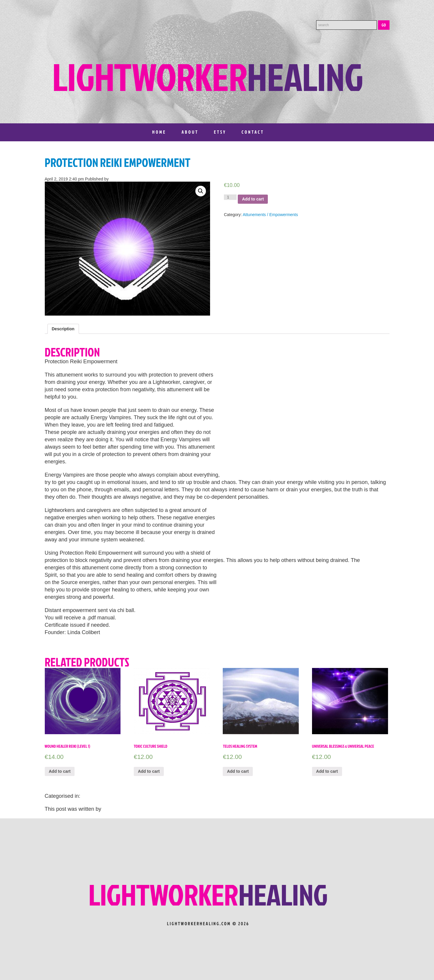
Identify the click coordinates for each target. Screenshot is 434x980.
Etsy (220, 132)
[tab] (63, 329)
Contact (253, 132)
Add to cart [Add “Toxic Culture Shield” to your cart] (149, 771)
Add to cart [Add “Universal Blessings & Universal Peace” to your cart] (327, 771)
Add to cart (253, 199)
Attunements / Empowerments (270, 215)
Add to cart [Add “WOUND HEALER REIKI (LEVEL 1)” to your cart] (60, 771)
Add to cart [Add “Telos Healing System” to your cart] (238, 771)
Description (63, 329)
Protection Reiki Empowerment (118, 162)
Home (159, 132)
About (190, 132)
